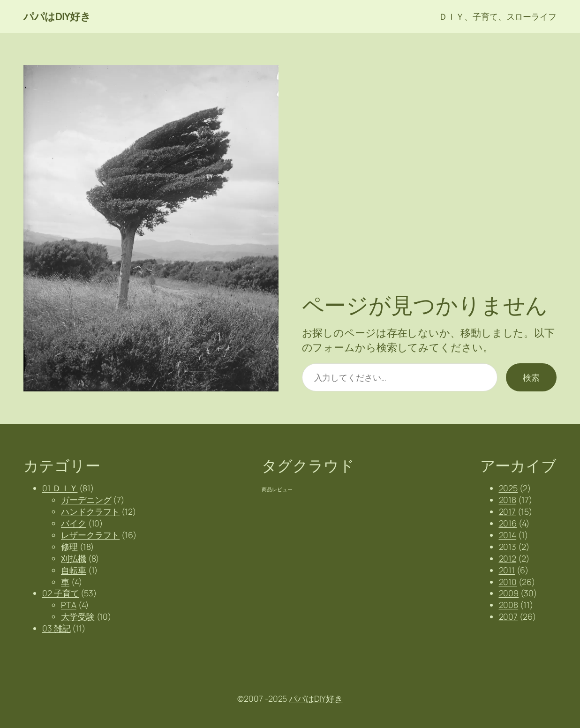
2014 (508, 535)
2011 (507, 570)
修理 (69, 547)
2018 (508, 500)
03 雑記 (56, 628)
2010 (508, 582)
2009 (509, 593)
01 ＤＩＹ (60, 488)
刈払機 (74, 558)
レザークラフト (90, 535)
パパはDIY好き (57, 16)
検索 (531, 377)
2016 (508, 523)
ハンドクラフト (90, 511)
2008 (509, 605)
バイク (74, 523)
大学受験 (78, 616)
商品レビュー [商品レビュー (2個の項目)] (277, 489)
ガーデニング (86, 500)
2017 (508, 511)
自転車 (74, 570)
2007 (508, 616)
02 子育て (60, 593)
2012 (508, 558)
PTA (69, 605)
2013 (508, 547)
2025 (508, 488)
